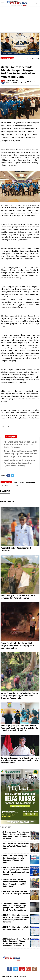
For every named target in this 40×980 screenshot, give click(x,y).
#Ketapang (30, 482)
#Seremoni (6, 485)
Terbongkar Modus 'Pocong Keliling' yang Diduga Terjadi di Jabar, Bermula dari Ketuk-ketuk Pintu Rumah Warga (16, 907)
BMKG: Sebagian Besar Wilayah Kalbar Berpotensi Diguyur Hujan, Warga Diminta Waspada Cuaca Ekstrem (16, 942)
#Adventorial (19, 482)
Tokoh (29, 63)
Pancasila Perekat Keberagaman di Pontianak (16, 549)
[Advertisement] (20, 16)
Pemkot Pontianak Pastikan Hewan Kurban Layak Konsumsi (17, 892)
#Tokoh (15, 485)
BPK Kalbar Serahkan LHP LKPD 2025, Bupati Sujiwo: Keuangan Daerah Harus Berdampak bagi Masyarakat (16, 871)
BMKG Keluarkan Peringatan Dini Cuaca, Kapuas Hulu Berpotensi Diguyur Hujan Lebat (15, 859)
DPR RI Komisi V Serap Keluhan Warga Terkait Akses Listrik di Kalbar (16, 846)
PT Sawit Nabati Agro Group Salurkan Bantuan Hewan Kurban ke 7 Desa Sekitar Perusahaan (21, 445)
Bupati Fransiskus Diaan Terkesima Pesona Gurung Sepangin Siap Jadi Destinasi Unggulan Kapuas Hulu (19, 696)
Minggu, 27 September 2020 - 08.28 (16, 82)
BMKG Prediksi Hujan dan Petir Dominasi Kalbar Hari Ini (16, 928)
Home (2, 63)
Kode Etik (14, 977)
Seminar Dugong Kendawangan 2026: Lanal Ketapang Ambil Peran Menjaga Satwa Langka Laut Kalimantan (21, 454)
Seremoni (23, 63)
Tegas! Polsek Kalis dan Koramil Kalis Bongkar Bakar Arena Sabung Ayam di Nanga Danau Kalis (17, 646)
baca (30, 81)
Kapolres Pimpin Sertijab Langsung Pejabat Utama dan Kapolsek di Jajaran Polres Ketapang (19, 463)
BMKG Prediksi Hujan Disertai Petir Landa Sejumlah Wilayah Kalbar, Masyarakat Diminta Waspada (16, 918)
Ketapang (16, 63)
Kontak (23, 977)
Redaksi (5, 977)
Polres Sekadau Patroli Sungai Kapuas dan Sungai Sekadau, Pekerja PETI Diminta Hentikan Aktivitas (17, 835)
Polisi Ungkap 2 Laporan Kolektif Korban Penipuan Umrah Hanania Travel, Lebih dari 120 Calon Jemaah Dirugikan (20, 728)
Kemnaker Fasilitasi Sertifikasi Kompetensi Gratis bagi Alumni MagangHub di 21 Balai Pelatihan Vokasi (20, 760)
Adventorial (9, 63)
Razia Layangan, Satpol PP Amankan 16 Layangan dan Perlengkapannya (18, 597)
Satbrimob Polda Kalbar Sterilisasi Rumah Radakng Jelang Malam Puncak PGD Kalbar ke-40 (15, 883)
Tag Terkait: (6, 482)
